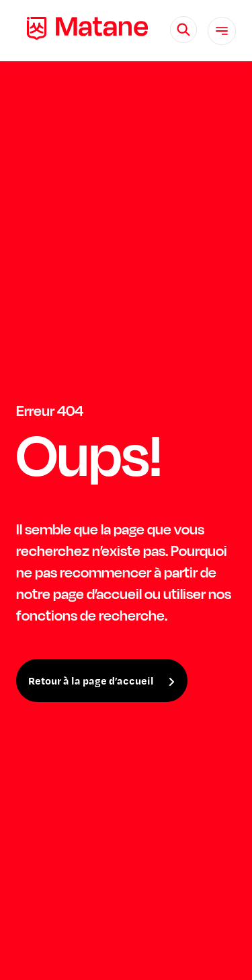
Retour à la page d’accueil (91, 680)
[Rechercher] (183, 30)
